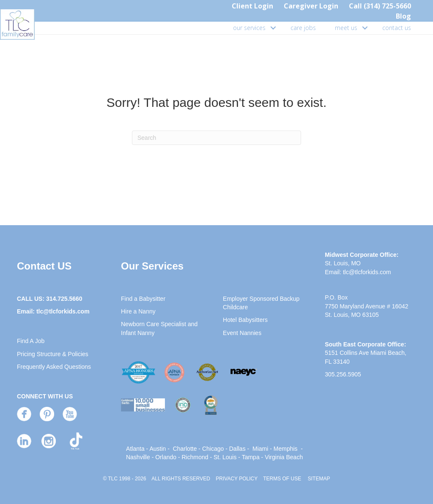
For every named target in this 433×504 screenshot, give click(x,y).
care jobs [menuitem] (303, 28)
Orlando (166, 457)
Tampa (251, 457)
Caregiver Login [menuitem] (311, 6)
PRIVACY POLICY (237, 479)
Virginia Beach (284, 457)
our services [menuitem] (249, 28)
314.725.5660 (64, 299)
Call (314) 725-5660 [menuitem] (380, 6)
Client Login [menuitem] (252, 6)
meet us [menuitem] (346, 28)
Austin (158, 449)
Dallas (237, 449)
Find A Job (31, 341)
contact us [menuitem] (397, 28)
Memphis (286, 449)
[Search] (216, 138)
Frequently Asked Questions (54, 367)
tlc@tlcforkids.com (63, 311)
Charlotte (185, 449)
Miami (260, 449)
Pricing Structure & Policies (53, 354)
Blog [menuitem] (403, 16)
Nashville (138, 457)
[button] (273, 28)
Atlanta (135, 449)
